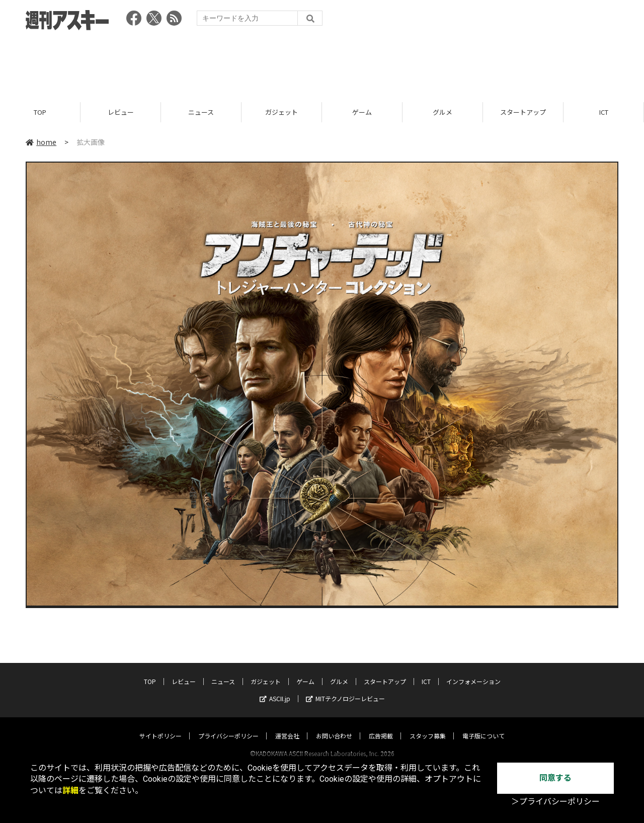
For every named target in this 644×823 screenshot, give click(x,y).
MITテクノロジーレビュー (345, 689)
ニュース (201, 112)
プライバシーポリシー (228, 726)
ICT (604, 112)
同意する (555, 778)
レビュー (121, 112)
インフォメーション (473, 672)
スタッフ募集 (428, 726)
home (41, 142)
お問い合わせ (334, 726)
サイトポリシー (160, 726)
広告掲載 (381, 726)
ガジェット (281, 112)
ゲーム (362, 112)
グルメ (442, 112)
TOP (40, 112)
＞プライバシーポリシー (555, 802)
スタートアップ (523, 112)
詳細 (70, 791)
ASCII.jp (275, 689)
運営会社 (287, 726)
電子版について (484, 726)
